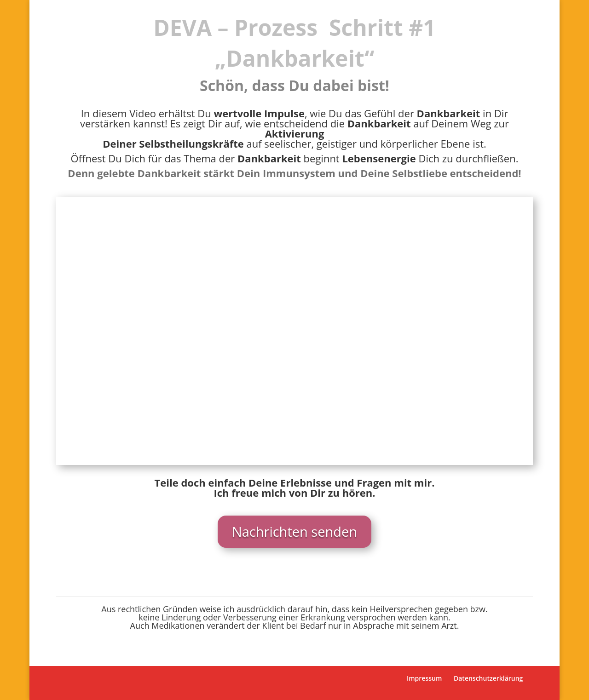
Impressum (424, 678)
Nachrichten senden (294, 531)
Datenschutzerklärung (488, 678)
